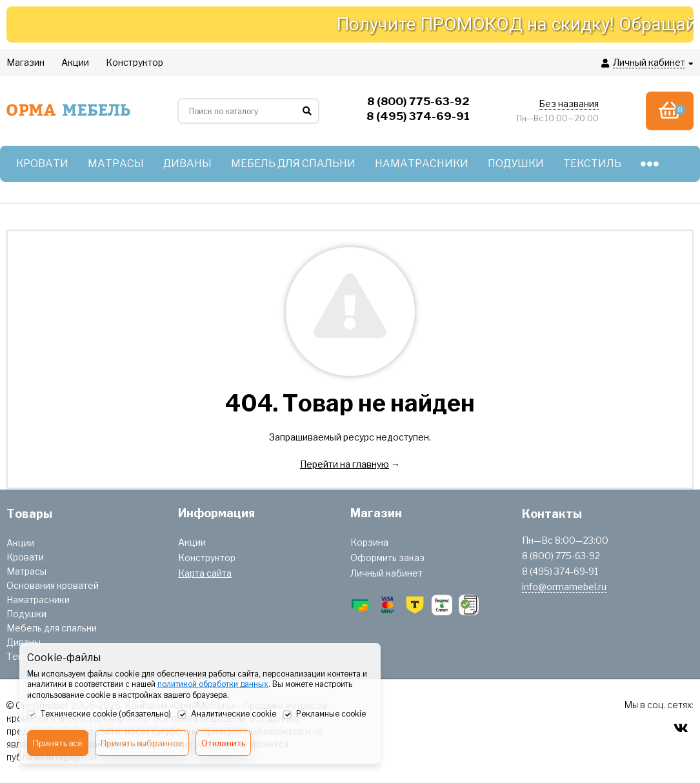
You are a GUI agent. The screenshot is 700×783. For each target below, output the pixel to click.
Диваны (24, 642)
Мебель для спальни (52, 628)
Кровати (25, 557)
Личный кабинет (386, 573)
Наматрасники (38, 600)
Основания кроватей (53, 585)
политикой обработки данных (213, 684)
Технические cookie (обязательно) (99, 715)
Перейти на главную (345, 464)
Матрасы (26, 571)
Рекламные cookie (324, 715)
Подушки (26, 614)
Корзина (369, 542)
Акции (20, 543)
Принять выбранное (142, 743)
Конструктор (207, 558)
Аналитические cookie (227, 715)
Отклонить (223, 743)
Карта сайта (205, 573)
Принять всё (58, 743)
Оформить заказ (387, 558)
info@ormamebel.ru (564, 587)
